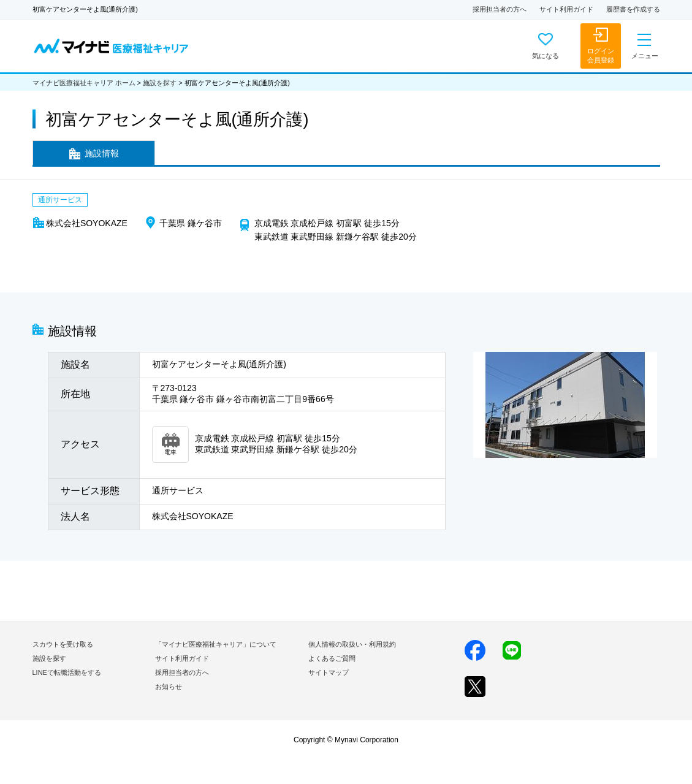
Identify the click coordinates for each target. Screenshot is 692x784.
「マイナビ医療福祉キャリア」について (216, 644)
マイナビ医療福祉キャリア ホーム (84, 83)
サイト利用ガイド (566, 9)
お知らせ (169, 687)
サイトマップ (329, 672)
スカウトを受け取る (63, 644)
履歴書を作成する (633, 9)
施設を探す (160, 83)
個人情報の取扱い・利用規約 (352, 644)
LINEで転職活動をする (67, 672)
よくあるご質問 (332, 658)
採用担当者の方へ (500, 9)
